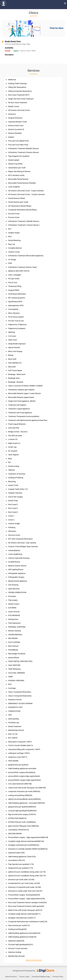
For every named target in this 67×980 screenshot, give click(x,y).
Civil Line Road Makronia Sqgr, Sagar (25, 44)
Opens (16, 51)
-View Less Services (33, 960)
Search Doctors (11, 977)
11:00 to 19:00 (24, 51)
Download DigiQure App (41, 977)
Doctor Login (24, 977)
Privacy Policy (58, 977)
